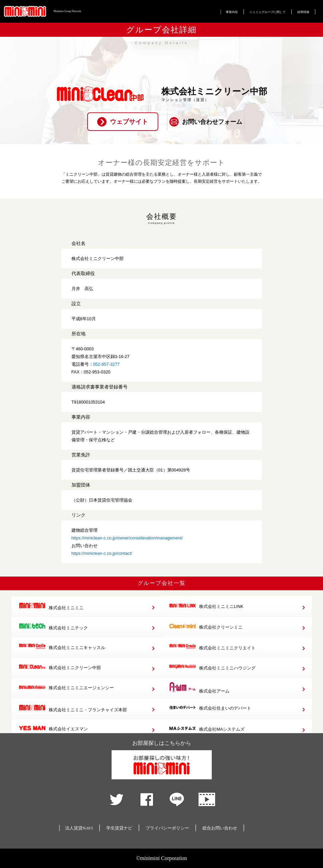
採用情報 (303, 12)
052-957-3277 (107, 364)
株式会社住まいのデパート (210, 722)
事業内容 (232, 12)
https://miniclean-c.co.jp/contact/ (102, 553)
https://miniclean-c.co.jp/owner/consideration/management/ (127, 538)
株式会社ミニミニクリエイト (212, 661)
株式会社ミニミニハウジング (212, 681)
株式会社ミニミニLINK (206, 620)
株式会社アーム (199, 702)
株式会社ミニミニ (51, 620)
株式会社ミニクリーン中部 (60, 681)
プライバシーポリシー (167, 828)
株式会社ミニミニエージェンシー (66, 702)
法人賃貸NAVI (79, 828)
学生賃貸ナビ (119, 828)
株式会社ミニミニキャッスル (62, 661)
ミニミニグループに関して (268, 12)
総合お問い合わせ (220, 828)
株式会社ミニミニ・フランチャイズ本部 (73, 722)
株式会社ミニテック (53, 641)
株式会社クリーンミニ (206, 641)
